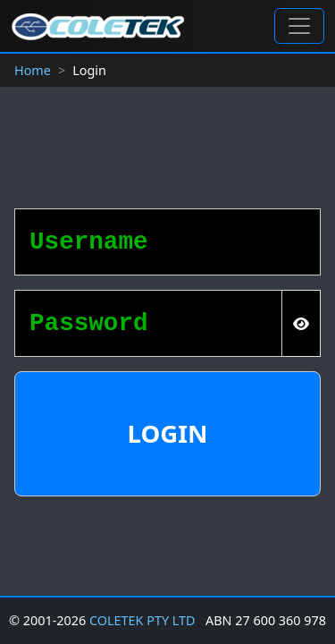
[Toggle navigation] (299, 26)
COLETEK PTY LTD (142, 620)
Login (168, 433)
